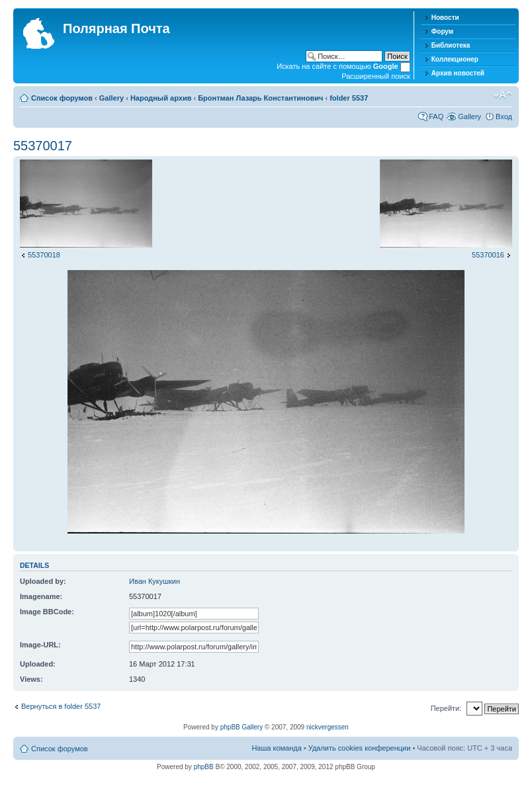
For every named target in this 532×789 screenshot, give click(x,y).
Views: (31, 679)
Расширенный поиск (376, 76)
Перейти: (446, 708)
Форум (442, 31)
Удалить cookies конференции (360, 748)
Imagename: (41, 596)
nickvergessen (328, 727)
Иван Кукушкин (155, 581)
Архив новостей (458, 73)
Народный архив (161, 98)
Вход (504, 116)
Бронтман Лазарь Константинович (260, 98)
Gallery (111, 98)
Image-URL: (40, 645)
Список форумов (62, 98)
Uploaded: (38, 664)
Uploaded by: (43, 581)
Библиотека (451, 45)
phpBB (204, 767)
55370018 (44, 255)
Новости (445, 18)
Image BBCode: (47, 612)
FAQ (436, 116)
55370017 (43, 146)
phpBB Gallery (242, 727)
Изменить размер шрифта (503, 95)
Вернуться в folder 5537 (61, 706)
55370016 (488, 255)
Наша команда (276, 748)
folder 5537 (349, 98)
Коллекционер (455, 59)
